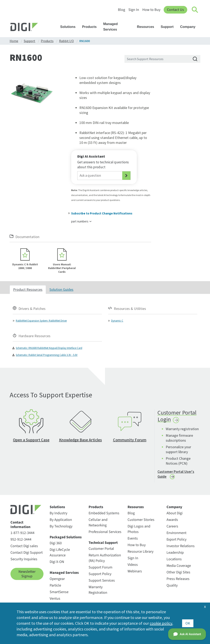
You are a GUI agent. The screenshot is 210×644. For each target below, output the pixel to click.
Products (91, 27)
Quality (172, 585)
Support (169, 27)
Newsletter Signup (27, 574)
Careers (172, 526)
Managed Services (119, 27)
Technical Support (103, 543)
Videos (133, 565)
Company (190, 27)
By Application (61, 520)
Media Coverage (179, 566)
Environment (176, 533)
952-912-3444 (21, 539)
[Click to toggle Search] (195, 10)
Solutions (70, 27)
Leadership (175, 553)
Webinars (135, 571)
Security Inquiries (24, 559)
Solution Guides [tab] (61, 289)
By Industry (58, 513)
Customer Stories (141, 520)
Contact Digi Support (27, 553)
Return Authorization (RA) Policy (105, 558)
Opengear (57, 579)
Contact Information (20, 525)
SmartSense (59, 592)
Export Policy (176, 539)
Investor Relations (181, 546)
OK (188, 623)
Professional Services (105, 532)
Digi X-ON (57, 562)
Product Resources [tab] (28, 289)
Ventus (55, 599)
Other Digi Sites (178, 572)
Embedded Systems (104, 513)
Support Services (102, 580)
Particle (55, 585)
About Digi (175, 513)
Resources (148, 27)
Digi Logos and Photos (139, 529)
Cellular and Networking (98, 523)
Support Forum (100, 567)
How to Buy (151, 10)
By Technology (61, 526)
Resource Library (140, 552)
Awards (172, 520)
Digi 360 (56, 543)
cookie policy (161, 623)
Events (133, 538)
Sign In (134, 10)
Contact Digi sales (24, 546)
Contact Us (175, 10)
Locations (174, 559)
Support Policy (100, 574)
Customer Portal (101, 549)
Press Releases (178, 579)
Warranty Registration (98, 590)
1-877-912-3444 (22, 533)
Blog (122, 10)
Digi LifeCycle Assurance (60, 552)
